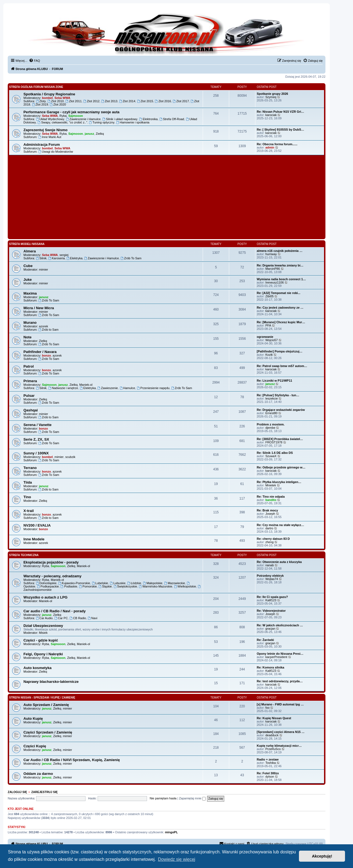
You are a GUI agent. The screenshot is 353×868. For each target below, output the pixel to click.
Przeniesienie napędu (153, 388)
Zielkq (100, 134)
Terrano (30, 468)
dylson (270, 777)
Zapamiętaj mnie (192, 798)
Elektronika (148, 119)
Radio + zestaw (268, 759)
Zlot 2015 (145, 101)
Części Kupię (35, 746)
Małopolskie (153, 583)
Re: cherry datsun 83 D (273, 539)
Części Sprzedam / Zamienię (48, 732)
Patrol (29, 366)
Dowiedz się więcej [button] (177, 859)
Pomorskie (88, 586)
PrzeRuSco (273, 749)
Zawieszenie (108, 388)
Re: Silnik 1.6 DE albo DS (275, 453)
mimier (43, 269)
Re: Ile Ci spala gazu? (272, 597)
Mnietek (271, 485)
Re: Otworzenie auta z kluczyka (279, 562)
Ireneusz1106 (275, 282)
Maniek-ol (86, 385)
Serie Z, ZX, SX (36, 439)
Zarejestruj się (44, 792)
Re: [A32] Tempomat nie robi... (279, 293)
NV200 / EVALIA (37, 525)
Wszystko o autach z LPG (46, 597)
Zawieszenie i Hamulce (83, 119)
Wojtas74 (272, 579)
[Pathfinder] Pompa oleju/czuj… (280, 351)
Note (27, 337)
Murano (30, 323)
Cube (28, 266)
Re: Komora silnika (271, 667)
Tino (27, 497)
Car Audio (44, 618)
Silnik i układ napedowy (120, 119)
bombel (47, 98)
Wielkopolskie (185, 586)
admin (270, 147)
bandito (271, 500)
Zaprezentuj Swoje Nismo (46, 130)
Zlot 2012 (91, 101)
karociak (271, 115)
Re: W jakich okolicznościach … (280, 625)
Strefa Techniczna (24, 555)
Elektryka (74, 258)
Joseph (270, 514)
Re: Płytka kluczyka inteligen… (279, 482)
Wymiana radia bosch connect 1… (281, 279)
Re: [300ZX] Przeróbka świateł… (280, 439)
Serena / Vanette (38, 425)
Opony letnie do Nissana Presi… (280, 654)
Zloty (41, 101)
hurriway (271, 254)
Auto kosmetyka (38, 668)
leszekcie (272, 398)
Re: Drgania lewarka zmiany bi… (280, 265)
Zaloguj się (17, 792)
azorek (43, 326)
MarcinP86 (273, 269)
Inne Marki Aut (50, 137)
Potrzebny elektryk (270, 576)
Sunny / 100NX (36, 453)
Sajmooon (76, 116)
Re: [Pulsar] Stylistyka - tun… (278, 395)
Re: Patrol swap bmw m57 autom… (282, 366)
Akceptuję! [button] (322, 856)
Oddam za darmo (38, 774)
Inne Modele (34, 539)
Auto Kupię (33, 719)
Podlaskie (69, 586)
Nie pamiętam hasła (163, 798)
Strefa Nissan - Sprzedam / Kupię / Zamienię (42, 698)
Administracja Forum (42, 145)
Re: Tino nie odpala (271, 497)
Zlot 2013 (109, 101)
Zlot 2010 (56, 101)
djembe (270, 428)
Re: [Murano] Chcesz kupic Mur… (281, 322)
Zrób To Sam (131, 258)
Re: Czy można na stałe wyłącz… (280, 525)
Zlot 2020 (58, 104)
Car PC (61, 618)
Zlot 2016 (163, 101)
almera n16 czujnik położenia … (280, 251)
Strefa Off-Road (172, 119)
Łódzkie (134, 583)
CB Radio (78, 618)
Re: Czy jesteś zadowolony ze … (280, 308)
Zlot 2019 (40, 104)
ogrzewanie (265, 337)
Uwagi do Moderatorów (56, 152)
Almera (30, 251)
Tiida (28, 482)
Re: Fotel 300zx (268, 773)
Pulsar (29, 396)
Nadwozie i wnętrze (63, 388)
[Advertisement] (167, 196)
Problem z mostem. (271, 424)
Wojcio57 (272, 340)
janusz (89, 134)
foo (267, 708)
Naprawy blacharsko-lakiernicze (51, 682)
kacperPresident (276, 657)
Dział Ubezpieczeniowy (43, 626)
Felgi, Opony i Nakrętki (43, 654)
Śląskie (105, 586)
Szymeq (271, 97)
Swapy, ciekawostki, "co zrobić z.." (62, 122)
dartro (269, 528)
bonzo (46, 355)
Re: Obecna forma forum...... (277, 144)
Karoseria (57, 258)
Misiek (43, 633)
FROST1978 (274, 442)
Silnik (41, 258)
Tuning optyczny (102, 122)
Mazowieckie (175, 583)
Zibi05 (269, 296)
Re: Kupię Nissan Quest (274, 718)
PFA (268, 325)
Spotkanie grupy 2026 (272, 94)
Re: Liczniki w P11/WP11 (274, 381)
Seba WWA (62, 98)
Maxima (30, 293)
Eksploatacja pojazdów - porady (51, 562)
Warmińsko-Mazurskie (155, 586)
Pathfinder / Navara (40, 352)
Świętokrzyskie (125, 586)
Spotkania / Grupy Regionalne (49, 94)
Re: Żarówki (265, 640)
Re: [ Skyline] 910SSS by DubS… (280, 130)
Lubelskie (100, 583)
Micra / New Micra (39, 308)
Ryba (63, 116)
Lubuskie (118, 583)
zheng (269, 542)
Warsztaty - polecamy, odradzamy (52, 576)
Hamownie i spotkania (133, 122)
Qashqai (31, 410)
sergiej (64, 255)
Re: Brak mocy (267, 510)
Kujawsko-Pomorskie (74, 583)
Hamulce (127, 388)
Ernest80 (271, 413)
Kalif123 (271, 600)
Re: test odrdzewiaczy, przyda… (280, 681)
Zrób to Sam (48, 330)
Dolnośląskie (46, 583)
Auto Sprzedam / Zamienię (46, 705)
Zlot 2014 (127, 101)
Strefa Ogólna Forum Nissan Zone (36, 87)
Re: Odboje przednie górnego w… (281, 467)
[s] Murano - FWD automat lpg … (280, 704)
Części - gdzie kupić (41, 640)
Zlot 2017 (181, 101)
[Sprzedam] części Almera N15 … (281, 732)
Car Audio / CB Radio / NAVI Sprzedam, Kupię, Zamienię (72, 760)
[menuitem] (34, 61)
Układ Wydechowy (50, 119)
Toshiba (271, 763)
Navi (93, 618)
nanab (270, 565)
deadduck (272, 735)
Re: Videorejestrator (271, 611)
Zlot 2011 (73, 101)
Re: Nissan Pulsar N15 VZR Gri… (280, 112)
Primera (30, 381)
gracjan (270, 629)
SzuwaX (271, 456)
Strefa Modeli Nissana (27, 244)
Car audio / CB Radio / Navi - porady (55, 611)
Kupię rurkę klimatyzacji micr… (279, 746)
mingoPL (171, 832)
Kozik (269, 355)
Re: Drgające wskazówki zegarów (281, 410)
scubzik (70, 457)
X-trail (29, 511)
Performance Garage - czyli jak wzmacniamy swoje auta (71, 112)
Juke (28, 280)
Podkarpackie (48, 586)
